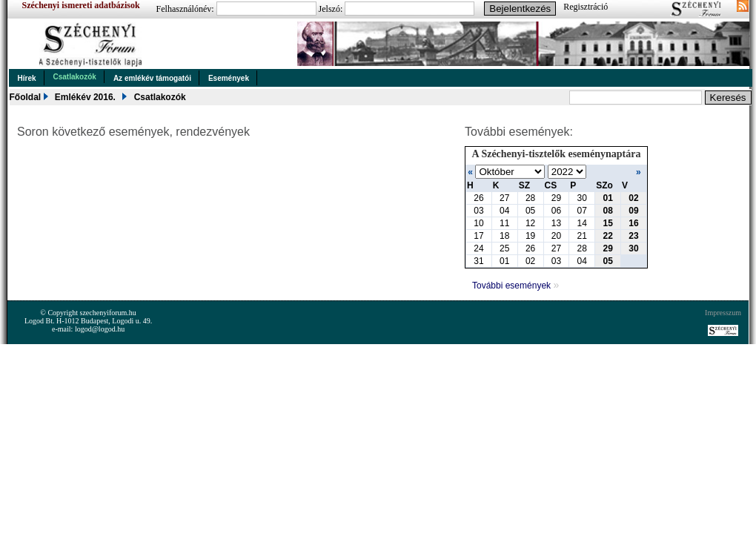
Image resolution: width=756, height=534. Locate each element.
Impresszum (723, 313)
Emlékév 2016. (85, 97)
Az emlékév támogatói (152, 78)
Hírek (27, 78)
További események (515, 286)
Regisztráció (586, 7)
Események (229, 78)
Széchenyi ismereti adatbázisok (81, 5)
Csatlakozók (75, 77)
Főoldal (26, 97)
